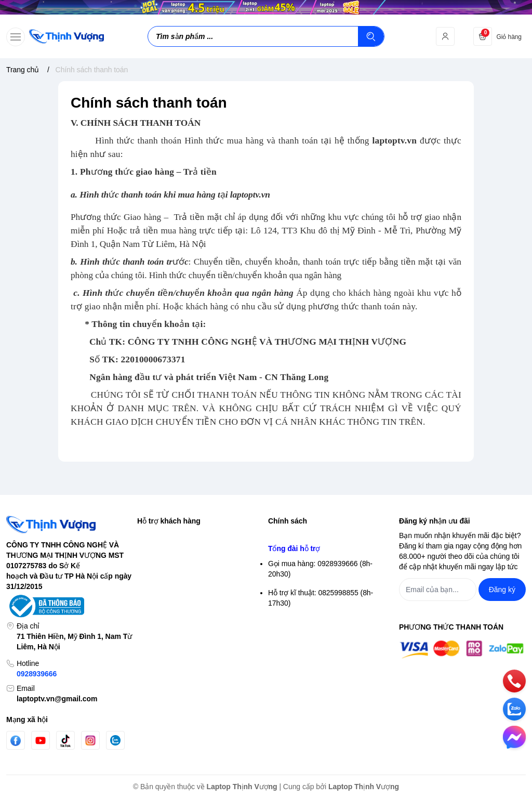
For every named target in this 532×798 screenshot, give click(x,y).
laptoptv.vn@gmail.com (57, 699)
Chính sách (288, 521)
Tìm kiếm (152, 536)
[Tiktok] (65, 741)
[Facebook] (16, 741)
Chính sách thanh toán (304, 621)
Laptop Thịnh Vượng (242, 787)
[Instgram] (90, 740)
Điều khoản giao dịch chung (313, 584)
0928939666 (37, 674)
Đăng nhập (155, 555)
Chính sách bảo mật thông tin (315, 536)
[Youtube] (41, 740)
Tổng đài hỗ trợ (294, 673)
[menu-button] (16, 37)
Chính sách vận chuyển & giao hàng (326, 603)
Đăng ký (150, 573)
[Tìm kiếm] (371, 36)
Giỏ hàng (152, 592)
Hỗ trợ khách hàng (169, 521)
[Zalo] (115, 740)
